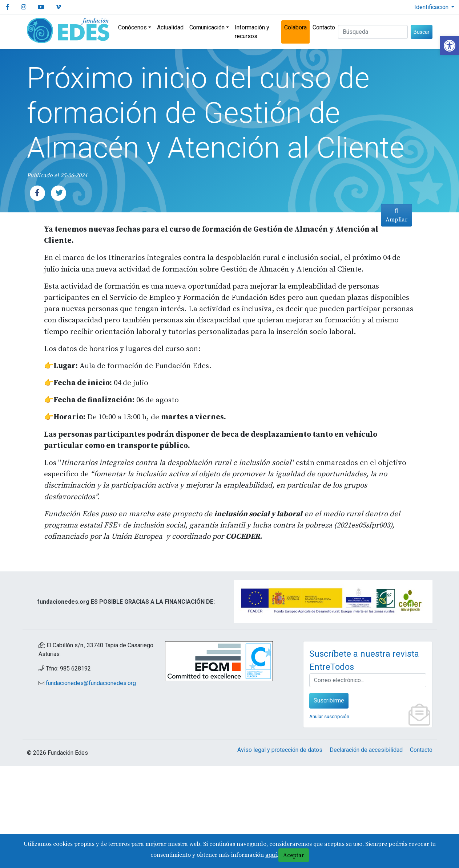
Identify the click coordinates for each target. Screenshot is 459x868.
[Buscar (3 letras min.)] (373, 32)
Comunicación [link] (207, 27)
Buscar (422, 32)
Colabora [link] (295, 27)
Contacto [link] (324, 27)
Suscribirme (329, 802)
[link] (450, 46)
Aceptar (294, 855)
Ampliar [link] (394, 471)
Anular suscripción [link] (329, 818)
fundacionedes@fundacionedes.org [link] (91, 785)
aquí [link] (271, 855)
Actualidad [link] (170, 27)
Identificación (432, 7)
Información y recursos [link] (252, 32)
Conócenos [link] (132, 27)
